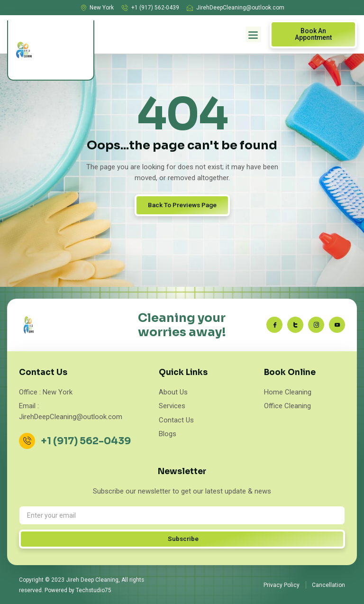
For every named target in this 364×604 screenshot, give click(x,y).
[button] (253, 34)
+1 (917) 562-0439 (87, 441)
